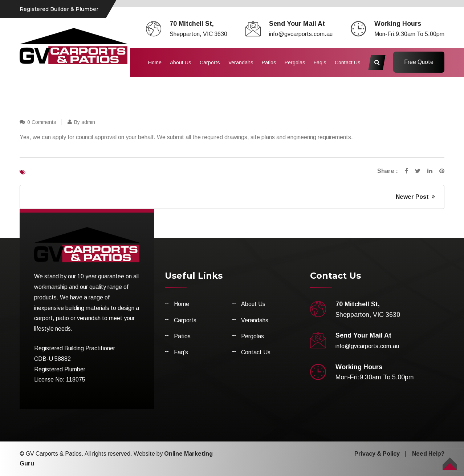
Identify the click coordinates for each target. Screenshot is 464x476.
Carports (210, 62)
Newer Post (415, 197)
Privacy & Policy (377, 454)
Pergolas (295, 62)
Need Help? (428, 454)
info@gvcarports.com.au (301, 34)
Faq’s (320, 62)
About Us (181, 62)
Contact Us (348, 62)
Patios (269, 62)
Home (155, 62)
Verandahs (241, 62)
